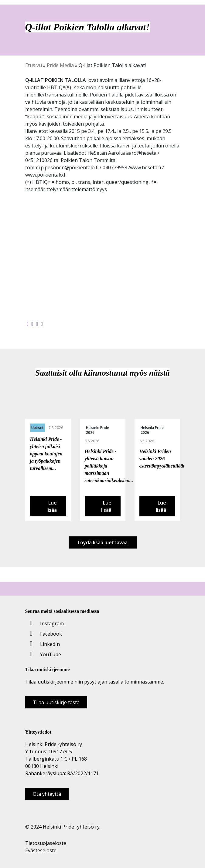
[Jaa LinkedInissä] (37, 324)
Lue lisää (52, 506)
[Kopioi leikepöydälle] (42, 324)
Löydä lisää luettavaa (103, 542)
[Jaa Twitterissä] (32, 324)
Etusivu (34, 65)
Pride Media (60, 65)
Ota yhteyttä (47, 794)
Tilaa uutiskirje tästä (56, 702)
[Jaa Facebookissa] (28, 324)
